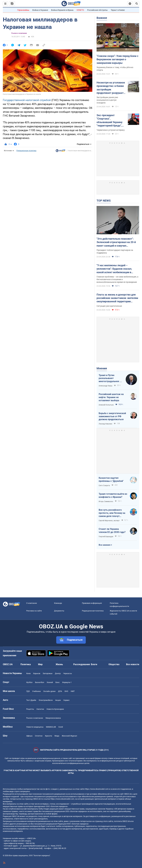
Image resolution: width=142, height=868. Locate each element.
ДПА (60, 691)
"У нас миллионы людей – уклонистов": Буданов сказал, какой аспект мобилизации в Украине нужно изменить (114, 269)
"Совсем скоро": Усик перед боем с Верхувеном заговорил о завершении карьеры (117, 59)
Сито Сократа (104, 485)
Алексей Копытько (106, 405)
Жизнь (59, 664)
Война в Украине (40, 10)
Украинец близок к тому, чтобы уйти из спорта (115, 69)
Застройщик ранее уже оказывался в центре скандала (107, 100)
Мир (40, 664)
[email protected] (35, 848)
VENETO (80, 10)
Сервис (66, 700)
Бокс (58, 682)
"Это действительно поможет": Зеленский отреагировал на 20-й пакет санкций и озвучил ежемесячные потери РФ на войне (117, 242)
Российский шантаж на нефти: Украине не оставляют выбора (111, 397)
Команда (58, 603)
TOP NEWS (104, 201)
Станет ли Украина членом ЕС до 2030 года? (112, 531)
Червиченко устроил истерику (111, 130)
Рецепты (30, 709)
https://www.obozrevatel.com (97, 789)
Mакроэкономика (53, 718)
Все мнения (105, 545)
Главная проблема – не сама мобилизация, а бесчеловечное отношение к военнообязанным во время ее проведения (117, 279)
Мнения (102, 368)
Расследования (82, 664)
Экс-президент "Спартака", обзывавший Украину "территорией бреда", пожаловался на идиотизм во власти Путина (109, 121)
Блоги (94, 664)
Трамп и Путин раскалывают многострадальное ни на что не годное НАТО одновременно (110, 378)
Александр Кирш (106, 386)
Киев (28, 673)
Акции (58, 700)
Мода (57, 736)
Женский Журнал (69, 736)
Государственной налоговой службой (27, 100)
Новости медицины (35, 727)
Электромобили (46, 700)
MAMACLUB (51, 727)
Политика (26, 664)
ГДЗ (28, 691)
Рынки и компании (19, 33)
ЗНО (66, 691)
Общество (114, 664)
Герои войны (23, 10)
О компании (32, 603)
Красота (48, 736)
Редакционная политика (26, 151)
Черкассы (68, 673)
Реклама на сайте (34, 611)
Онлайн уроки (49, 691)
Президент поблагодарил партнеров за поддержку (115, 251)
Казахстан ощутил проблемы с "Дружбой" (111, 479)
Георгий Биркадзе (106, 537)
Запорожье (48, 673)
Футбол (29, 682)
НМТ (73, 691)
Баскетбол (40, 682)
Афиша (29, 736)
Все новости (133, 664)
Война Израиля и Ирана (62, 10)
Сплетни (39, 736)
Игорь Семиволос (106, 501)
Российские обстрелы (97, 10)
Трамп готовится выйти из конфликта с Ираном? (113, 495)
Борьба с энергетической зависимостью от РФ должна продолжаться (112, 416)
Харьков (37, 673)
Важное (102, 18)
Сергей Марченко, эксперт (109, 521)
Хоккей (50, 682)
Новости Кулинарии (55, 709)
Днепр (58, 673)
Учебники (36, 691)
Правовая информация (92, 603)
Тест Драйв (31, 700)
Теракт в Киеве (118, 10)
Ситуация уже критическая (109, 306)
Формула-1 (67, 682)
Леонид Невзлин (105, 424)
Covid (61, 727)
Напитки (40, 709)
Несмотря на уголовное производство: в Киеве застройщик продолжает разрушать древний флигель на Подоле (111, 88)
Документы (59, 611)
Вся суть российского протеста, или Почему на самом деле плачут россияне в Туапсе (112, 513)
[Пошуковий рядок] (137, 4)
